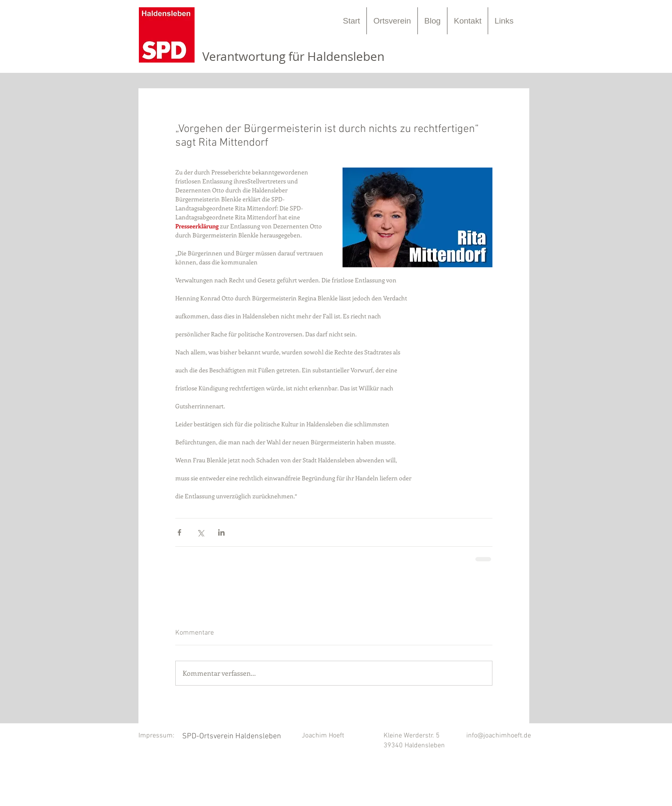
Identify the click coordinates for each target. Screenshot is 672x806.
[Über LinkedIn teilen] (221, 532)
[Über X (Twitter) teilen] (200, 532)
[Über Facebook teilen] (179, 532)
